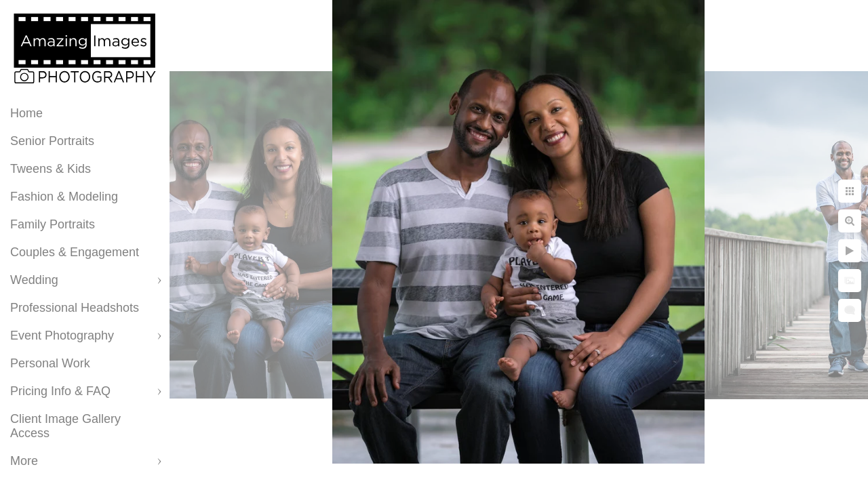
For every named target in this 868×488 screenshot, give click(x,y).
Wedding (34, 280)
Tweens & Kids (51, 169)
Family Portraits (53, 224)
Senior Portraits (52, 141)
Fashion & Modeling (64, 197)
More (24, 461)
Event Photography (62, 335)
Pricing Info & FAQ (60, 391)
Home (26, 113)
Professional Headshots (75, 308)
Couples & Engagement (75, 252)
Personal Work (50, 363)
